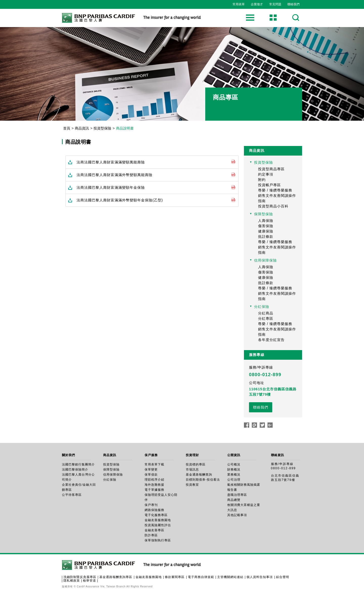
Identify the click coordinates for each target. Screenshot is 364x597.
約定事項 (266, 174)
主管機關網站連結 (230, 577)
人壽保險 (266, 221)
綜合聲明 (283, 577)
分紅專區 (266, 318)
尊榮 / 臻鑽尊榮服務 (275, 190)
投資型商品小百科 (273, 206)
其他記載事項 (237, 515)
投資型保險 (102, 128)
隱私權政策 (72, 581)
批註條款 (266, 237)
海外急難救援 (154, 485)
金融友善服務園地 (158, 520)
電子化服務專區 (156, 515)
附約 (262, 180)
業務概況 (234, 475)
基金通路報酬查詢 (199, 475)
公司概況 (234, 464)
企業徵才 (257, 4)
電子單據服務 (154, 490)
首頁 (67, 128)
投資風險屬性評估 (158, 525)
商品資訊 (82, 128)
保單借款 (151, 475)
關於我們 (69, 455)
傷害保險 (266, 226)
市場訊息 (192, 470)
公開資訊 (234, 455)
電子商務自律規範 (201, 577)
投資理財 (192, 455)
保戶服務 (151, 455)
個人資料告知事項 (260, 577)
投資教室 (192, 485)
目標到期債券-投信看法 (203, 480)
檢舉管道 (89, 581)
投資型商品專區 (271, 169)
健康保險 (266, 231)
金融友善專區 (154, 530)
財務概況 (234, 470)
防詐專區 (151, 535)
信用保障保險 (265, 260)
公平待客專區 (72, 495)
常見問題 (275, 4)
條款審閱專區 (175, 577)
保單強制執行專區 (158, 540)
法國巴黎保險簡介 (75, 470)
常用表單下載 (154, 464)
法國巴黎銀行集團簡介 (78, 464)
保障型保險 (264, 214)
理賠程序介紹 (154, 480)
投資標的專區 (196, 464)
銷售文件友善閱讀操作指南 (277, 198)
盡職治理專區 (237, 495)
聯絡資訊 (278, 455)
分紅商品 (266, 313)
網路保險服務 (154, 510)
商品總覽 (234, 500)
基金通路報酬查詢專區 (116, 577)
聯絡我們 (293, 4)
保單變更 (151, 470)
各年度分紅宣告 (271, 340)
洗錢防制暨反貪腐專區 (80, 577)
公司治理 (234, 480)
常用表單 (239, 4)
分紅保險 (262, 307)
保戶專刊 (151, 505)
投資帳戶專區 (269, 185)
